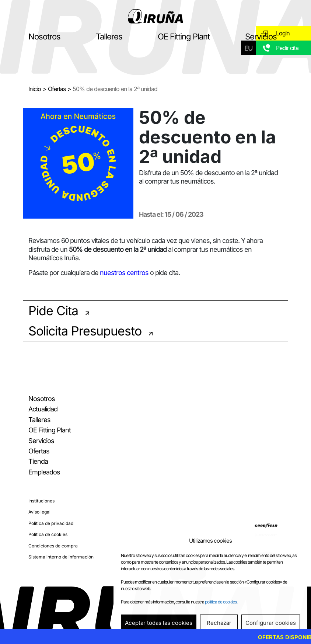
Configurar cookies (271, 623)
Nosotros (44, 36)
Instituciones (41, 501)
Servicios (261, 36)
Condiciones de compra (53, 546)
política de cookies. (221, 602)
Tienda (38, 461)
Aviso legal (39, 512)
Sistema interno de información (61, 557)
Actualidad (43, 409)
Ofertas (57, 89)
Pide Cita (53, 311)
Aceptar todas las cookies (159, 623)
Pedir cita (287, 48)
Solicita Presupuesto (85, 331)
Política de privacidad (51, 523)
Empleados (44, 472)
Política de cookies (48, 534)
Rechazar (219, 623)
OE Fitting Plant (184, 36)
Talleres (109, 36)
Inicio (35, 89)
